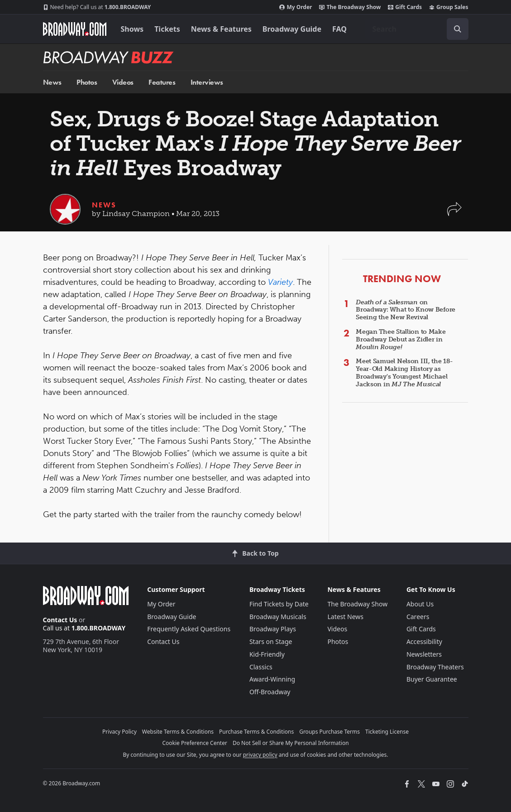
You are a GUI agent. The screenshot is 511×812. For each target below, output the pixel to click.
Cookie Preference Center (195, 743)
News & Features (221, 29)
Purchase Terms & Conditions (256, 732)
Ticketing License (387, 732)
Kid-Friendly (267, 654)
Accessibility (424, 641)
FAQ (339, 29)
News (52, 82)
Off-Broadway (270, 692)
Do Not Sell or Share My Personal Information (291, 743)
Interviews (207, 82)
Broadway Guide (292, 29)
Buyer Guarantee (432, 679)
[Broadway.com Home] (75, 29)
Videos (123, 82)
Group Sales (449, 7)
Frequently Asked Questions (189, 629)
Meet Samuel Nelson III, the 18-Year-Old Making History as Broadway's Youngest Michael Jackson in (404, 372)
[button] (454, 214)
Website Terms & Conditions (178, 732)
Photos (87, 82)
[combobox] (417, 29)
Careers (418, 617)
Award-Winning (272, 679)
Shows (132, 29)
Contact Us (60, 620)
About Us (420, 604)
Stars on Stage (271, 641)
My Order (296, 7)
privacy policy (260, 755)
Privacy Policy (119, 732)
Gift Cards (405, 7)
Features (162, 82)
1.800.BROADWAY (97, 7)
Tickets (167, 29)
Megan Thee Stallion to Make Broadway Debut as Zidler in (401, 339)
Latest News (345, 617)
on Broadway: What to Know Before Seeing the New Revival (406, 310)
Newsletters (424, 654)
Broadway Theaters (435, 667)
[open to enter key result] (458, 29)
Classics (261, 667)
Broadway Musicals (278, 617)
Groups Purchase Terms (330, 732)
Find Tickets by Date (279, 604)
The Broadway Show (350, 7)
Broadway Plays (273, 629)
